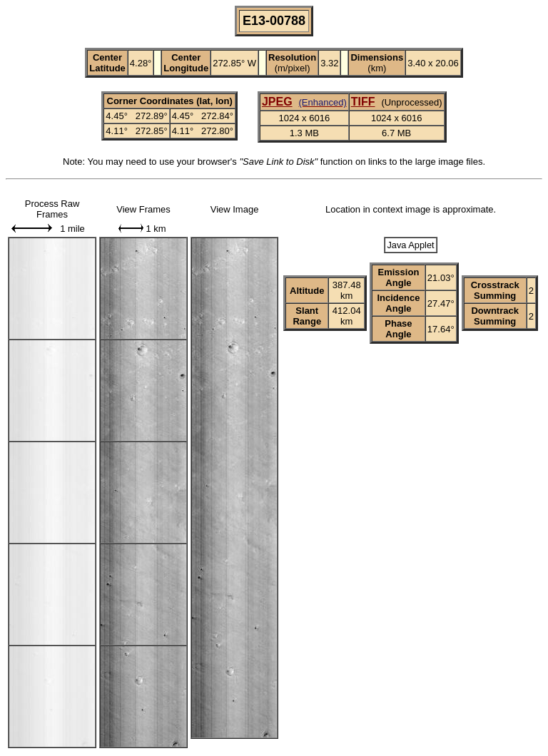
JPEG (277, 102)
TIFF (363, 102)
